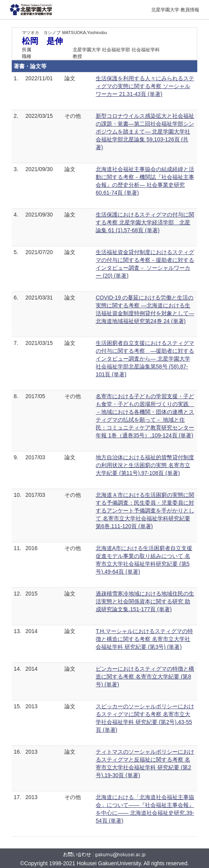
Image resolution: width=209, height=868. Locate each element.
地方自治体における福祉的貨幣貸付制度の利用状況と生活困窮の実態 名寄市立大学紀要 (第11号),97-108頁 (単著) (145, 465)
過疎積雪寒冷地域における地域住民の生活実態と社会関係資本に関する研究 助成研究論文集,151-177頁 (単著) (145, 601)
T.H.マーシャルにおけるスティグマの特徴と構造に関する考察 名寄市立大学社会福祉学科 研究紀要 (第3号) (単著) (144, 639)
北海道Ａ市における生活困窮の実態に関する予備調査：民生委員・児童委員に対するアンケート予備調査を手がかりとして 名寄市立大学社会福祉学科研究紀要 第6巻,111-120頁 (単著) (145, 511)
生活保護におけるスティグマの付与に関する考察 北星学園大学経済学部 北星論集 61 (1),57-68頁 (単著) (145, 222)
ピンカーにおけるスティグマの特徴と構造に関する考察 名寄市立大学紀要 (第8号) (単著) (145, 677)
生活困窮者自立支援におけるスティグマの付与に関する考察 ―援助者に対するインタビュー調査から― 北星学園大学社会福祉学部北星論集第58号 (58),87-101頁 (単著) (145, 359)
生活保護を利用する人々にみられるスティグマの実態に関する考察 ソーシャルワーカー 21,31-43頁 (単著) (145, 86)
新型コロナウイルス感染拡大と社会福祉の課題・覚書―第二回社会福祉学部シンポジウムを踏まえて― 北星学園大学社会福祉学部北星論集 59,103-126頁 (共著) (145, 132)
